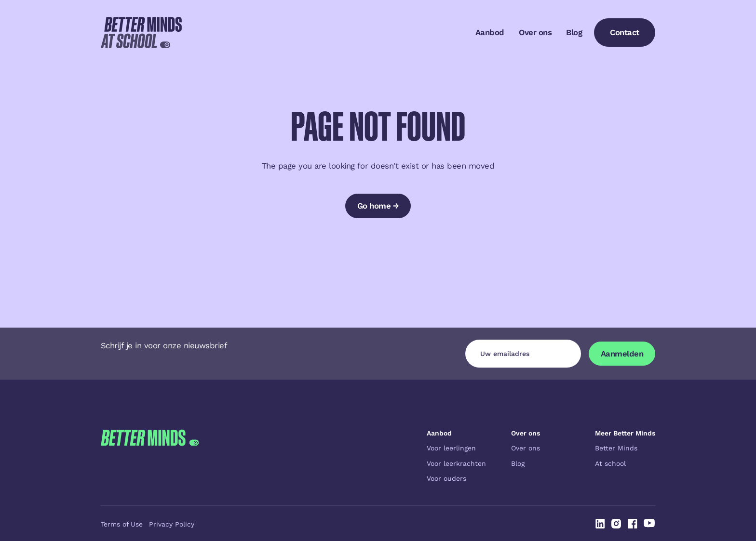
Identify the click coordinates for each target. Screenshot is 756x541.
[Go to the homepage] (150, 456)
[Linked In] (600, 524)
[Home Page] (141, 32)
